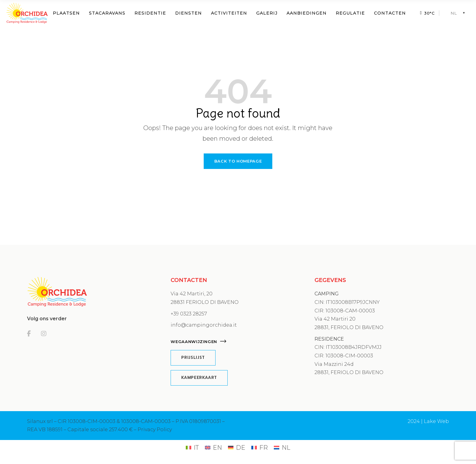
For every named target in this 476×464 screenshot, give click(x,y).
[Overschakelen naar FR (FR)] (260, 447)
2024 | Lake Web (428, 421)
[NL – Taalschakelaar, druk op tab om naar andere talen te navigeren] (459, 13)
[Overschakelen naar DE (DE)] (237, 447)
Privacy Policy (155, 430)
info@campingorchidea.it (204, 325)
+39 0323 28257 (189, 314)
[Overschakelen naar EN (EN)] (213, 447)
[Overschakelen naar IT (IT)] (192, 447)
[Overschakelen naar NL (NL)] (282, 447)
